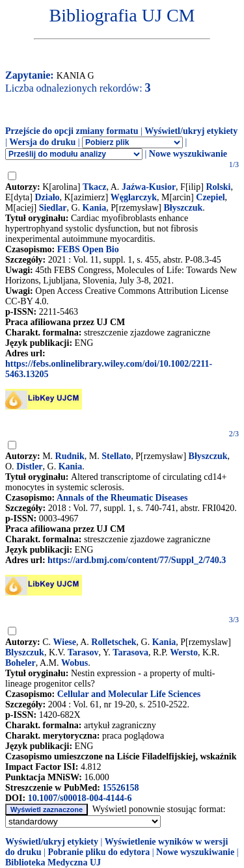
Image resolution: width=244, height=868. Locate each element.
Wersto (184, 652)
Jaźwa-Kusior (149, 187)
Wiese (65, 642)
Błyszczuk (183, 208)
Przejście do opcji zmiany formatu (72, 131)
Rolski (218, 187)
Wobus (75, 663)
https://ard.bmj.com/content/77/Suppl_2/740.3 (137, 560)
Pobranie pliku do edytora (99, 852)
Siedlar (53, 208)
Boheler (20, 663)
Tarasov (83, 652)
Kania (95, 208)
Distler (29, 467)
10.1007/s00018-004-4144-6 (80, 798)
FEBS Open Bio (88, 249)
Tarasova (130, 652)
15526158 (120, 788)
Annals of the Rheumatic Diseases (122, 498)
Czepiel (210, 197)
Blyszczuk (25, 652)
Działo (47, 197)
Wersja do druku (42, 142)
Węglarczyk (134, 197)
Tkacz (95, 187)
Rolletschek (114, 642)
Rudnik (70, 456)
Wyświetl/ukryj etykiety (191, 131)
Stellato (116, 456)
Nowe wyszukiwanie (188, 154)
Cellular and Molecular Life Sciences (129, 694)
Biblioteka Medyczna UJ (53, 862)
